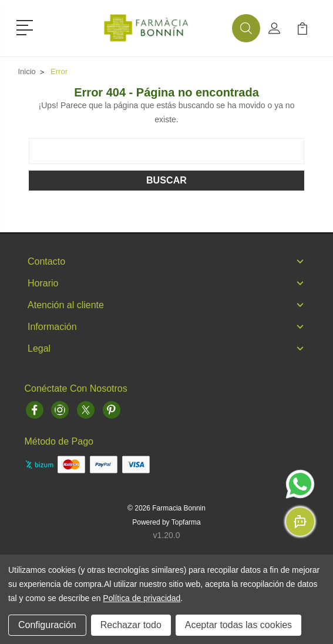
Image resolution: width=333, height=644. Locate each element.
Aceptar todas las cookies (238, 625)
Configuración (47, 625)
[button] (27, 26)
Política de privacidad (142, 598)
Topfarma (186, 522)
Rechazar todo (131, 625)
